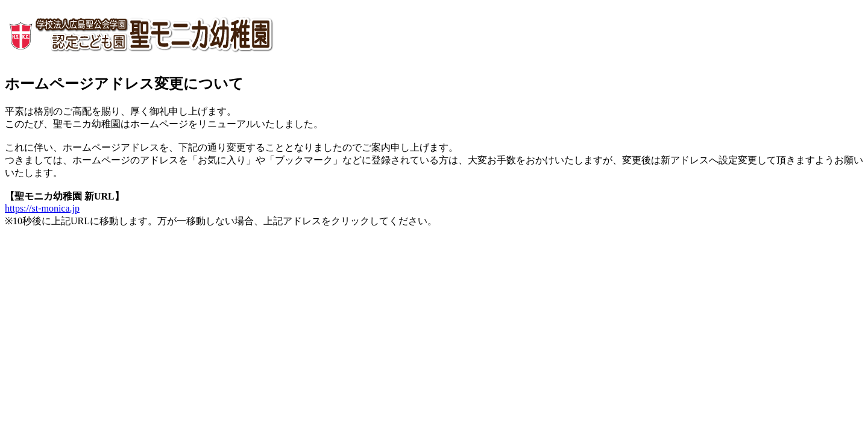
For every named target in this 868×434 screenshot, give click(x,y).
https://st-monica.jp (42, 208)
